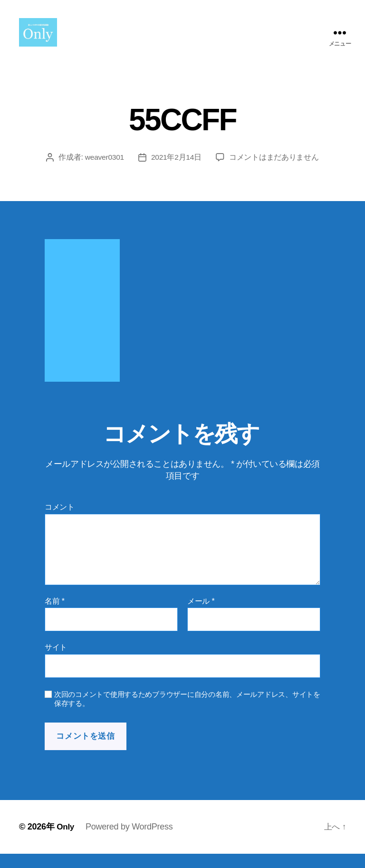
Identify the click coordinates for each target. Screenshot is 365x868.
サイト (56, 661)
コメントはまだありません (275, 171)
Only (66, 841)
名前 (55, 615)
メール (201, 615)
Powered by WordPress (130, 841)
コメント (60, 521)
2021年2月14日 (177, 171)
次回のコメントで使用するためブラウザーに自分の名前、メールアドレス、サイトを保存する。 (187, 713)
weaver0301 (104, 171)
